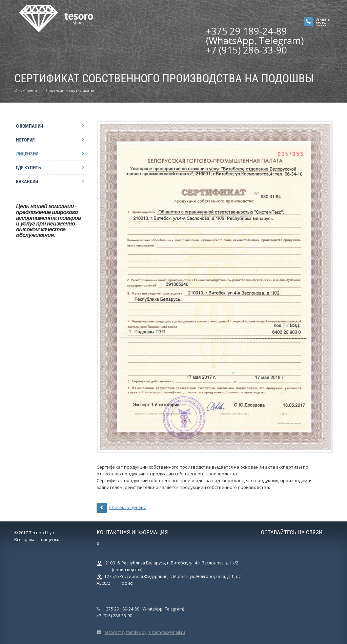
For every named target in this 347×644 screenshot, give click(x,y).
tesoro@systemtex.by (126, 632)
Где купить (28, 168)
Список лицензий (121, 508)
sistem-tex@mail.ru (167, 632)
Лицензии (27, 154)
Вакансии (27, 181)
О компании (29, 126)
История (25, 140)
